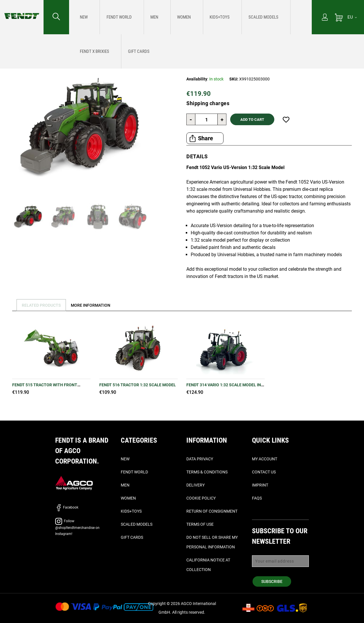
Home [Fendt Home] (9, 43)
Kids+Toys (131, 511)
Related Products (43, 305)
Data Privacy (200, 459)
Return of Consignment (212, 511)
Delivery (195, 485)
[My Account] (325, 18)
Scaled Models (137, 524)
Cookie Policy (201, 498)
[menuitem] (81, 17)
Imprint (260, 485)
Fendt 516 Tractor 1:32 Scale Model (138, 385)
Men (125, 485)
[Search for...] (56, 17)
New (125, 459)
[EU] (352, 17)
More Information (96, 305)
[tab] (41, 305)
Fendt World (134, 472)
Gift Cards (132, 537)
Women (128, 498)
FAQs (257, 498)
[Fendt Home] (22, 10)
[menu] (190, 17)
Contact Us (264, 472)
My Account (265, 459)
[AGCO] (74, 483)
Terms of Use (200, 524)
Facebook (67, 507)
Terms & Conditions (207, 472)
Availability (197, 79)
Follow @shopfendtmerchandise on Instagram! (77, 527)
